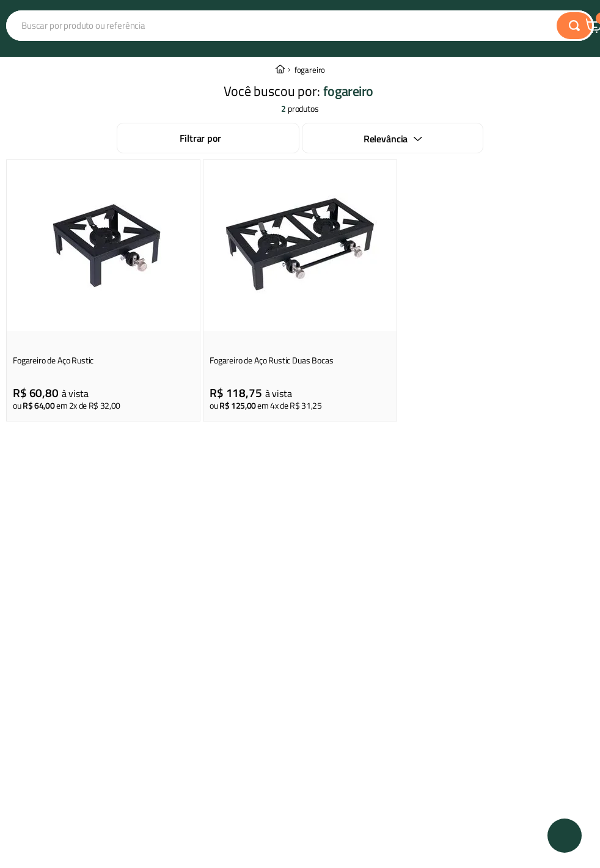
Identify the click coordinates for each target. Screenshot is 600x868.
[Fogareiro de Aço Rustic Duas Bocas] (300, 290)
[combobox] (241, 26)
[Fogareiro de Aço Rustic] (103, 290)
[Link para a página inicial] (280, 70)
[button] (565, 836)
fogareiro (310, 70)
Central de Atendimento (534, 26)
